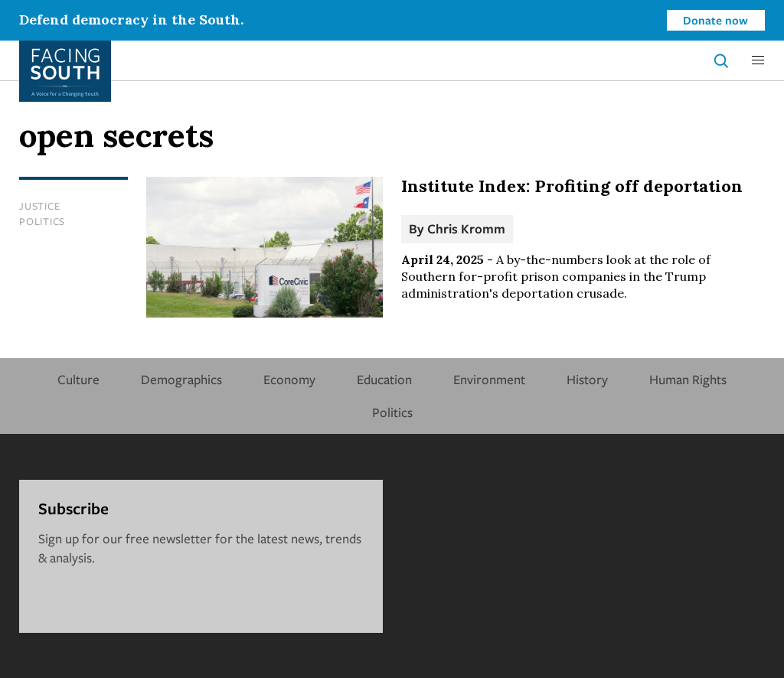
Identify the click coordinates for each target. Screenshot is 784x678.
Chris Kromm (466, 228)
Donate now (715, 20)
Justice (39, 206)
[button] (758, 60)
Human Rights (688, 379)
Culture (78, 379)
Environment (489, 379)
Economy (289, 379)
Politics (42, 221)
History (587, 379)
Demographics (181, 379)
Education (384, 379)
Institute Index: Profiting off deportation (572, 186)
